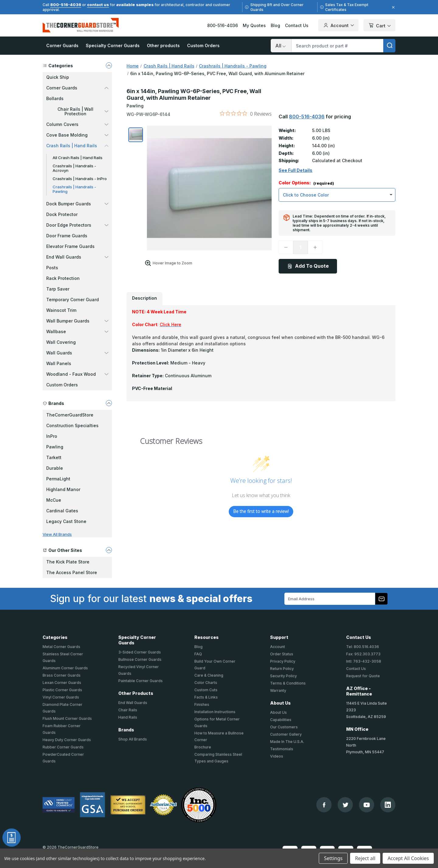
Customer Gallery (286, 734)
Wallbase (77, 331)
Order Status (282, 654)
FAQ (198, 654)
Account (278, 647)
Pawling (55, 447)
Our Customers (284, 727)
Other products (163, 45)
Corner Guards (62, 45)
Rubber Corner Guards (63, 747)
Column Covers (77, 124)
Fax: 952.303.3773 (363, 654)
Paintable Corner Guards (141, 681)
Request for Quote (363, 676)
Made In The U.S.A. (287, 742)
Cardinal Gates (62, 511)
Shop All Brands (133, 739)
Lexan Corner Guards (62, 683)
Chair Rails (128, 710)
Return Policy (282, 669)
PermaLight (58, 479)
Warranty (278, 690)
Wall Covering (61, 342)
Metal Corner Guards (61, 647)
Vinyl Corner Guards (61, 697)
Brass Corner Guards (62, 675)
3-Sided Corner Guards (140, 652)
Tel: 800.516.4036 (363, 647)
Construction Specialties (72, 425)
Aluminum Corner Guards (65, 668)
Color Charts (206, 683)
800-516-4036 (66, 5)
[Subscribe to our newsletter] (381, 599)
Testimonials (282, 749)
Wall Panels (59, 363)
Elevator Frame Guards (70, 246)
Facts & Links (206, 697)
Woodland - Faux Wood (77, 374)
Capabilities (281, 720)
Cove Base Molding (77, 135)
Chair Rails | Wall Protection (83, 111)
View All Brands (57, 534)
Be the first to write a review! (261, 511)
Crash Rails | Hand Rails (77, 146)
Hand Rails (128, 717)
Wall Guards (77, 353)
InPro (52, 436)
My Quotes (254, 25)
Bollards (55, 98)
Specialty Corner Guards (113, 45)
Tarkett (54, 457)
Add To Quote (308, 266)
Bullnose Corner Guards (140, 659)
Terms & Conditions (288, 683)
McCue (54, 500)
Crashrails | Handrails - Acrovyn (74, 168)
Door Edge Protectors (77, 225)
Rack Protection (63, 278)
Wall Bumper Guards (77, 321)
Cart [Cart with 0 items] (379, 26)
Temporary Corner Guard (73, 300)
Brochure (203, 747)
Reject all (365, 858)
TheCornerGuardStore (70, 415)
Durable (55, 468)
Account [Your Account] (338, 25)
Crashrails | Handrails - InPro (80, 179)
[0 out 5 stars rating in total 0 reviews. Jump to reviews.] (246, 113)
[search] (389, 46)
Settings (333, 858)
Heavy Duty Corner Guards (67, 740)
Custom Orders (203, 45)
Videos (277, 756)
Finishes (202, 704)
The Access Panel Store (72, 572)
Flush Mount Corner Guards (67, 718)
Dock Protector (62, 214)
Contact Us (297, 25)
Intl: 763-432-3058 (364, 661)
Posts (52, 268)
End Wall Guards (77, 257)
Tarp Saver (58, 289)
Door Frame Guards (67, 236)
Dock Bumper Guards (77, 204)
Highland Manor (63, 489)
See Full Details (295, 170)
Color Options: (306, 183)
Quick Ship (58, 77)
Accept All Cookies (408, 858)
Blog (275, 25)
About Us (278, 712)
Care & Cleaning (209, 675)
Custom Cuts (206, 690)
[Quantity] (301, 247)
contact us (98, 5)
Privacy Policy (283, 661)
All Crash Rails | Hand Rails (78, 158)
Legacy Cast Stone (66, 521)
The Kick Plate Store (68, 562)
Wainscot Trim (61, 310)
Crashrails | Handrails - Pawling (74, 189)
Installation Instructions (215, 712)
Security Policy (283, 676)
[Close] (392, 7)
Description (144, 298)
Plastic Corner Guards (62, 690)
